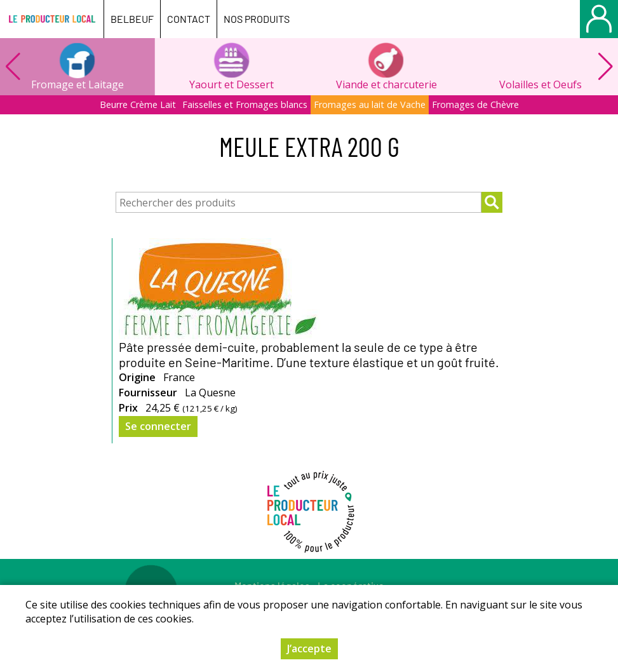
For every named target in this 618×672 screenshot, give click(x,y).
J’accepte (309, 648)
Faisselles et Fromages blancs (245, 104)
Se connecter (158, 426)
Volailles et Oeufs (541, 84)
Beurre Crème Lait (138, 104)
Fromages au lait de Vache (370, 104)
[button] (605, 67)
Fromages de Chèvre (475, 104)
